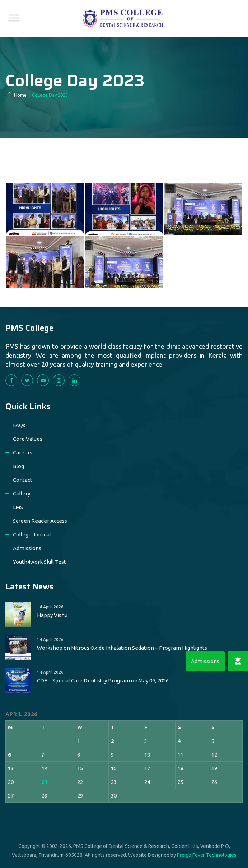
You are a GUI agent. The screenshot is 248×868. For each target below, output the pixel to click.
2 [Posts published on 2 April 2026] (113, 741)
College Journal (32, 534)
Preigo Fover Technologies (207, 855)
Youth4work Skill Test (39, 562)
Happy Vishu (52, 615)
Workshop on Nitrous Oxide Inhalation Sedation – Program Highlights (122, 648)
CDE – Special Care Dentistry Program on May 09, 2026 (103, 680)
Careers (23, 453)
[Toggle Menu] (14, 18)
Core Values (28, 439)
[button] (238, 661)
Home (17, 95)
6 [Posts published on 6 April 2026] (10, 755)
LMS (18, 507)
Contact (23, 480)
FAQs (19, 425)
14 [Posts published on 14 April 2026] (45, 768)
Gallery (22, 494)
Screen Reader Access (40, 521)
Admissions (27, 548)
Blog (18, 466)
